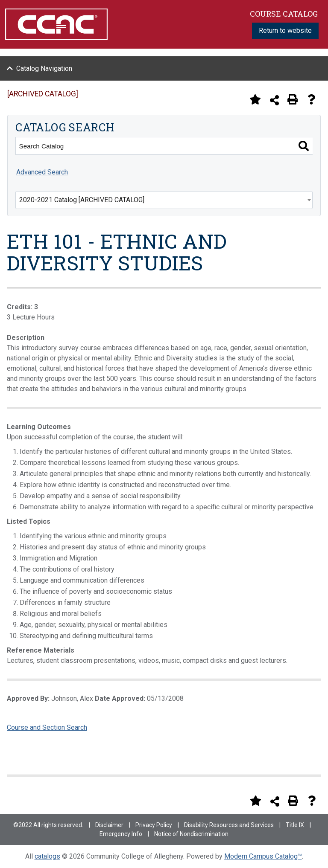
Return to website (285, 30)
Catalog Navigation (44, 68)
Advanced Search (42, 172)
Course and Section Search (47, 727)
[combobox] (164, 200)
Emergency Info (121, 834)
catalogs (47, 856)
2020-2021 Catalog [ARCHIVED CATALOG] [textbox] (82, 200)
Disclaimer (109, 825)
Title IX (295, 825)
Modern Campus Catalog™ (263, 856)
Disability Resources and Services (229, 825)
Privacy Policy (154, 825)
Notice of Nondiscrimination (191, 834)
